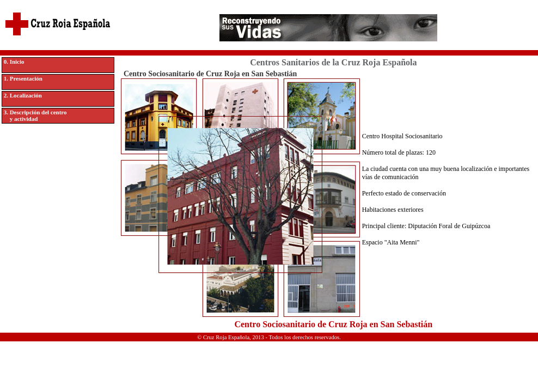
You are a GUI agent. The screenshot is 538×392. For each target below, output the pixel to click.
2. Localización (23, 95)
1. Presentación (23, 78)
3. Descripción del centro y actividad (35, 115)
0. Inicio (14, 62)
